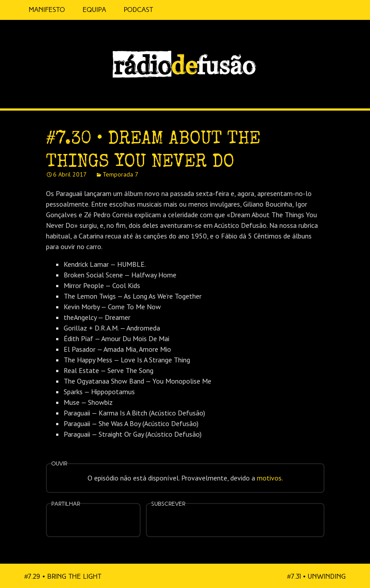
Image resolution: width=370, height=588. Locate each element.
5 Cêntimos (172, 10)
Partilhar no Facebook (82, 521)
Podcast (138, 10)
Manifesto (47, 10)
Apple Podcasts (207, 519)
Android (263, 515)
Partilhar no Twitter (104, 521)
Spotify (330, 92)
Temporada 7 (120, 174)
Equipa (94, 10)
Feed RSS (349, 96)
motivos (269, 478)
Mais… (291, 515)
